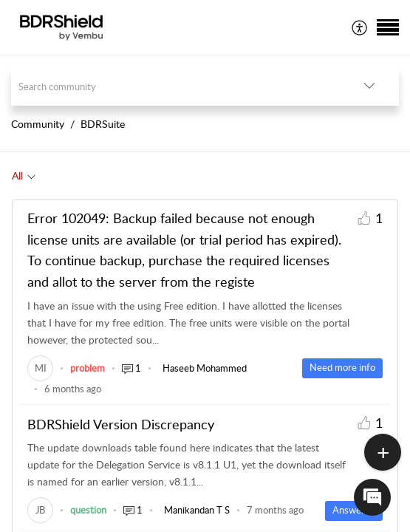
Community (38, 124)
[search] (175, 86)
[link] (40, 368)
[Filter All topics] (31, 176)
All (17, 175)
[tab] (24, 176)
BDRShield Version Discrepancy (121, 424)
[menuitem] (360, 27)
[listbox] (369, 86)
